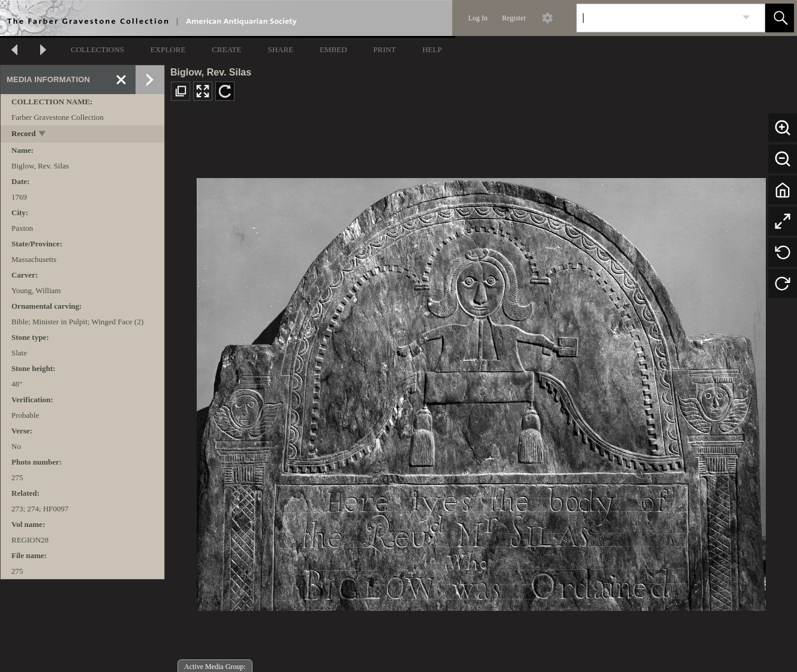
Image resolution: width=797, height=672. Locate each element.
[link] (746, 18)
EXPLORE (168, 49)
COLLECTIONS (97, 49)
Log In (478, 18)
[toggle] (43, 135)
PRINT (385, 49)
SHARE (280, 49)
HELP (432, 49)
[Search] (657, 18)
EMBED (333, 49)
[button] (780, 18)
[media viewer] (481, 391)
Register (514, 18)
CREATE (226, 49)
